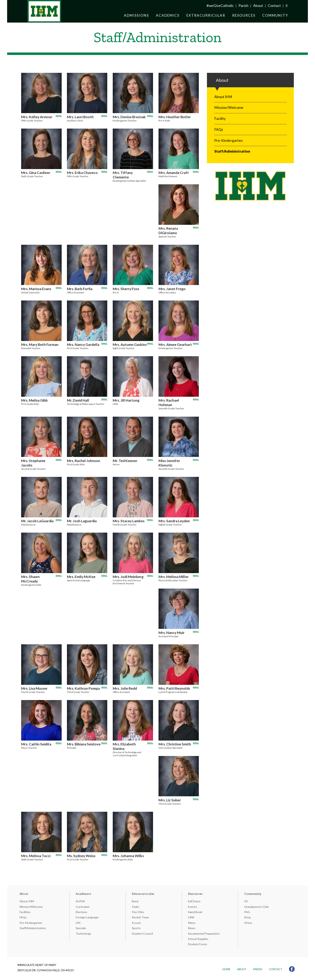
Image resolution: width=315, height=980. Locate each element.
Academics (168, 15)
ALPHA (80, 901)
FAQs (219, 129)
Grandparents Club (256, 907)
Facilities (25, 912)
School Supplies (198, 939)
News (192, 928)
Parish (243, 6)
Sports (136, 928)
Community (275, 15)
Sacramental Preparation (204, 934)
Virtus (248, 923)
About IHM (223, 97)
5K (246, 901)
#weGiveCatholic (220, 6)
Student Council (142, 934)
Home (226, 969)
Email (59, 115)
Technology (83, 934)
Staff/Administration (232, 151)
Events (192, 907)
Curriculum (83, 907)
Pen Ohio (138, 912)
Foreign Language (87, 917)
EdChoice (194, 901)
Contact (274, 6)
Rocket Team (140, 917)
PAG (247, 912)
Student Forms (198, 944)
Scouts (136, 923)
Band (135, 901)
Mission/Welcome (229, 108)
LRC (78, 923)
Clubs (136, 907)
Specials (81, 928)
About (258, 6)
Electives (81, 912)
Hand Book (195, 912)
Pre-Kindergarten (229, 140)
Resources (244, 15)
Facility (220, 119)
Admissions (136, 15)
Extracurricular (206, 15)
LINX (191, 917)
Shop (248, 917)
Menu (192, 923)
